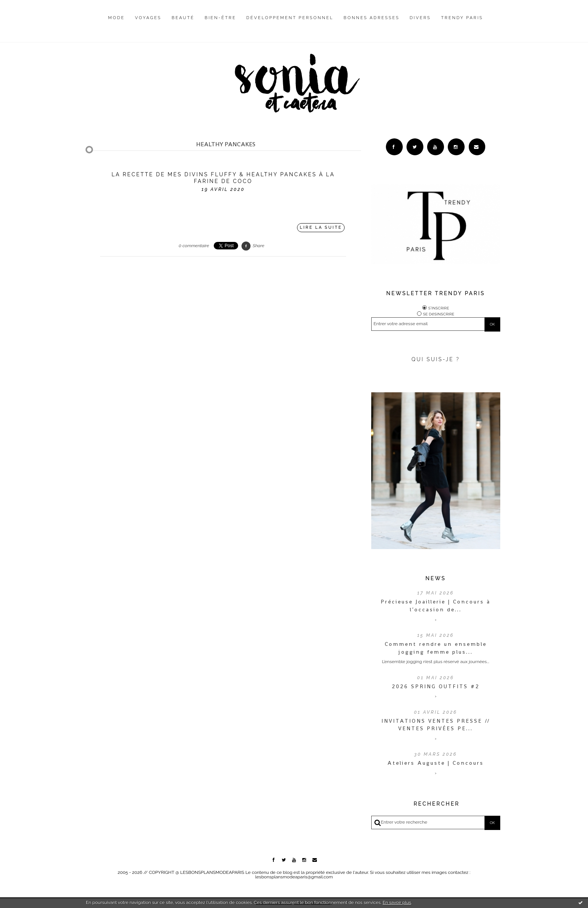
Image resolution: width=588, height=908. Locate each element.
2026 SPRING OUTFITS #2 (436, 686)
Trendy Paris (462, 18)
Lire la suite (321, 227)
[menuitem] (116, 24)
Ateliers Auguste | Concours (436, 763)
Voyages (148, 18)
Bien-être (220, 18)
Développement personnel (290, 18)
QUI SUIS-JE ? (436, 359)
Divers (420, 18)
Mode (116, 18)
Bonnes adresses (371, 18)
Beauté (183, 18)
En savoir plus (397, 902)
